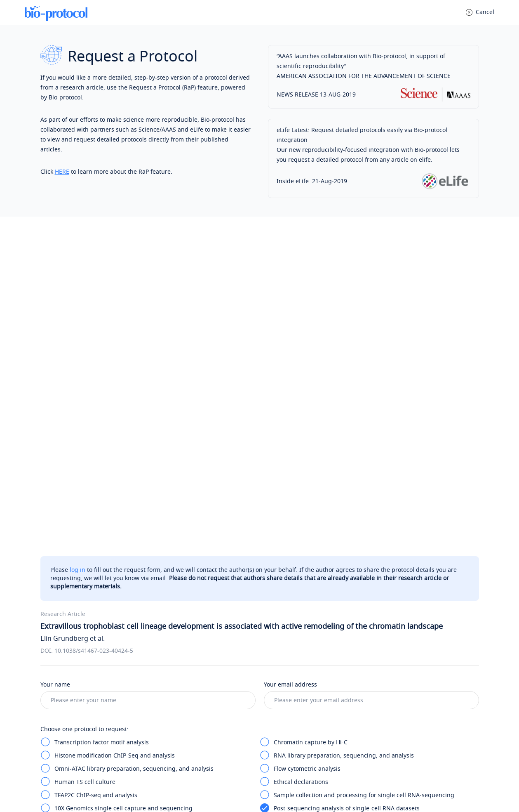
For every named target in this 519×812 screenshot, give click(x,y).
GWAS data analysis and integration (323, 553)
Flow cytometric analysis (307, 447)
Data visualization (298, 513)
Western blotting (297, 540)
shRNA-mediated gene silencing (318, 527)
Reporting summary (301, 566)
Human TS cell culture (85, 461)
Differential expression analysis (317, 500)
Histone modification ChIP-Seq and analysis (115, 434)
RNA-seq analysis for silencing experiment (113, 553)
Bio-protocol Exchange (298, 714)
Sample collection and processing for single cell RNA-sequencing (364, 474)
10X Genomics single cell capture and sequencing (123, 487)
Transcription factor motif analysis (102, 421)
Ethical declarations (301, 461)
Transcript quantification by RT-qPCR (105, 540)
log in (77, 249)
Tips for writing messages (81, 604)
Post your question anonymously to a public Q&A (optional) (136, 704)
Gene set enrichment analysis (95, 513)
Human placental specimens (94, 527)
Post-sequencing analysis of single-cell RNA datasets (347, 487)
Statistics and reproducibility (94, 566)
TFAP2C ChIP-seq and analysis (96, 474)
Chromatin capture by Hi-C (311, 421)
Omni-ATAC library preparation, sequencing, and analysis (134, 447)
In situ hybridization (82, 500)
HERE (62, 172)
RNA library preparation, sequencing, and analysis (344, 434)
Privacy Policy (225, 786)
